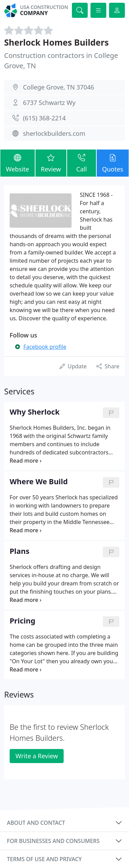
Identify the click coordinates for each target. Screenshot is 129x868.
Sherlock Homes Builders (56, 42)
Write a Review (37, 756)
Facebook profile (45, 347)
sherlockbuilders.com (54, 133)
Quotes (113, 163)
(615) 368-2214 (44, 118)
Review (51, 163)
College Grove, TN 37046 (59, 87)
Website (18, 163)
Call (81, 163)
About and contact (36, 823)
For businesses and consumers (53, 841)
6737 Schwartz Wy (49, 103)
